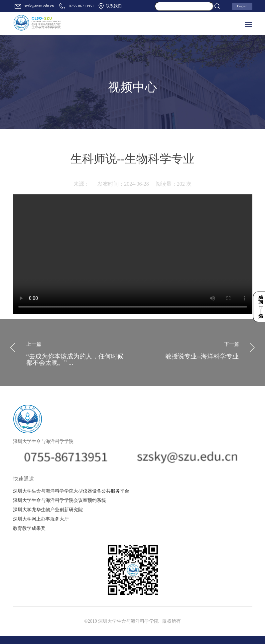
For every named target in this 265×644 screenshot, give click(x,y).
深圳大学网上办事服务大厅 (41, 519)
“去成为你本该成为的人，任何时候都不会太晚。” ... (77, 352)
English (242, 6)
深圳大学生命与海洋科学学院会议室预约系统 (60, 500)
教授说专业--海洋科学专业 (188, 349)
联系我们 (110, 6)
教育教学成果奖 (29, 528)
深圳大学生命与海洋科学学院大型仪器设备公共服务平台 (71, 491)
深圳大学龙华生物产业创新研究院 (48, 510)
